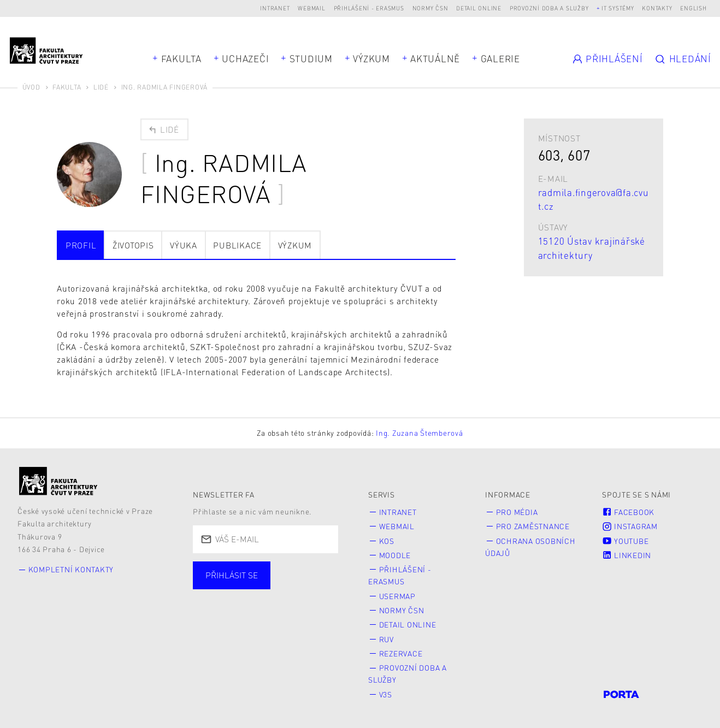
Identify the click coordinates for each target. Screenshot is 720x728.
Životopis (133, 245)
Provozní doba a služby (549, 8)
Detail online (479, 8)
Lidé (101, 87)
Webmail (311, 8)
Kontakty (657, 8)
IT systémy (618, 8)
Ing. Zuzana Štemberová (420, 433)
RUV (386, 639)
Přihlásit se (232, 575)
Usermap (397, 596)
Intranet (275, 8)
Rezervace (401, 653)
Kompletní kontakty (71, 569)
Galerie (500, 58)
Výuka (184, 245)
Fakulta (181, 58)
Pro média (517, 512)
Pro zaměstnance (533, 526)
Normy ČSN (430, 8)
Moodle (395, 555)
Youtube (625, 541)
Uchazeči (245, 58)
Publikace (237, 245)
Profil (81, 245)
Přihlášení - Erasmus (369, 8)
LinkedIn (627, 555)
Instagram (630, 526)
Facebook (628, 512)
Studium (311, 58)
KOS (387, 541)
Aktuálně (435, 58)
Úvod (31, 87)
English (693, 8)
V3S (386, 694)
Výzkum (371, 58)
